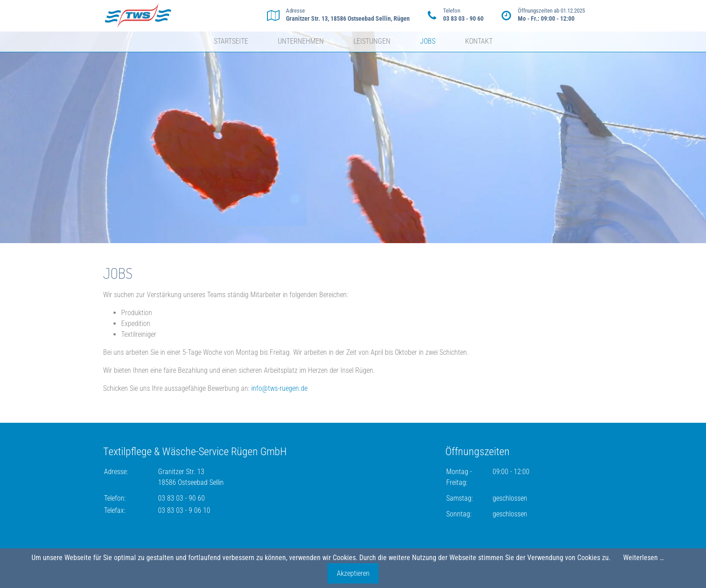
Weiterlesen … (643, 558)
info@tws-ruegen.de (279, 388)
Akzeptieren (353, 573)
